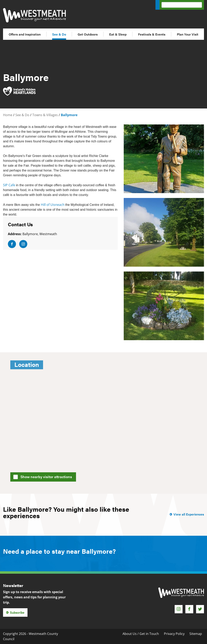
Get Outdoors (88, 34)
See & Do (59, 34)
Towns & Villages (45, 115)
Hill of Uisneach (53, 205)
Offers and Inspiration (25, 34)
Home (8, 115)
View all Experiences (189, 514)
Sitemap (196, 634)
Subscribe (17, 612)
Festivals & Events (152, 34)
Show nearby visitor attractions (44, 476)
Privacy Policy (174, 634)
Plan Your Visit (188, 34)
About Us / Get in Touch (141, 634)
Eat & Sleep (118, 34)
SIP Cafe (10, 185)
